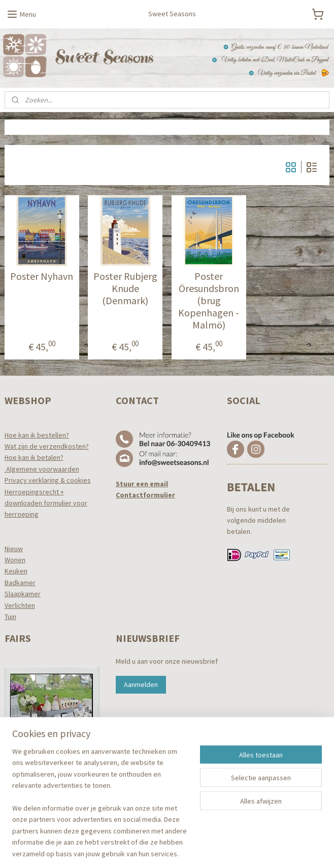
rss (154, 849)
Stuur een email (142, 484)
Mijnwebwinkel (258, 849)
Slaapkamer (23, 594)
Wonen (15, 560)
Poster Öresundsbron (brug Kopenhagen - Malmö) (209, 301)
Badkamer (20, 583)
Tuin (10, 617)
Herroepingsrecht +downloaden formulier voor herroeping (46, 503)
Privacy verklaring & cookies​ (48, 480)
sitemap (137, 849)
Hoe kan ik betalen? (34, 457)
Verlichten (20, 605)
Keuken (16, 571)
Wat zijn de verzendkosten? (47, 446)
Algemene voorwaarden (42, 469)
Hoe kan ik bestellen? (37, 435)
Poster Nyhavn (42, 277)
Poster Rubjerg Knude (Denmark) (125, 289)
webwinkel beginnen (185, 849)
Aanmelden (141, 684)
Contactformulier (145, 495)
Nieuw (14, 549)
